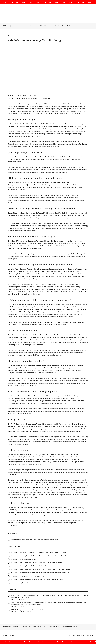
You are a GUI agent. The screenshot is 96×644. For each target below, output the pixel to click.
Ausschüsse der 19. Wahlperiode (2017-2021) (34, 26)
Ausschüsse (15, 26)
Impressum (89, 635)
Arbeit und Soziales (55, 26)
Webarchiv (6, 26)
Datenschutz (81, 635)
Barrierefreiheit (72, 635)
